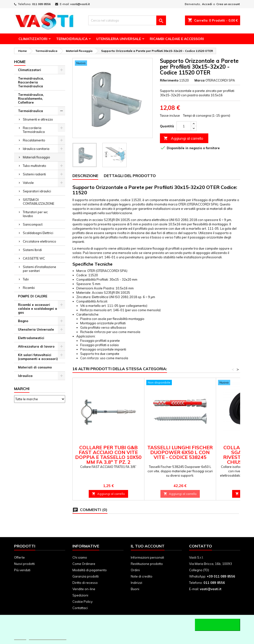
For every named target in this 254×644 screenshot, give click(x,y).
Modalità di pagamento (90, 570)
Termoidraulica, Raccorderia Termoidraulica (31, 82)
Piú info (20, 638)
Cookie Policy (83, 602)
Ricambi (29, 288)
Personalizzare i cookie (48, 638)
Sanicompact (33, 224)
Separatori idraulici (37, 191)
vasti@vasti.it (80, 4)
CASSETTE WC (34, 258)
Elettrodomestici (31, 338)
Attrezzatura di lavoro (36, 346)
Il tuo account (148, 546)
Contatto (201, 546)
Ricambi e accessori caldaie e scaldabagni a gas (38, 309)
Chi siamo (80, 557)
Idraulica (25, 376)
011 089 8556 (41, 4)
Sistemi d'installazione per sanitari (39, 269)
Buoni (135, 589)
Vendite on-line (84, 589)
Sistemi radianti (34, 174)
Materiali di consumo (35, 367)
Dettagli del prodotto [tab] (130, 176)
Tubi (26, 279)
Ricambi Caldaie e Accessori (177, 39)
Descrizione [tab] (85, 176)
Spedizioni (80, 595)
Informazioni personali (147, 557)
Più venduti (22, 570)
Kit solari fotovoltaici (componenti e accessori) (38, 357)
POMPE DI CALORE (33, 296)
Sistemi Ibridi (32, 250)
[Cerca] (127, 20)
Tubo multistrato (35, 166)
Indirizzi (136, 583)
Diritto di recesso (85, 583)
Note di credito (142, 576)
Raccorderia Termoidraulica (34, 130)
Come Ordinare (84, 564)
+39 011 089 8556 (221, 576)
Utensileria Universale (119, 39)
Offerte (19, 557)
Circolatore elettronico (39, 241)
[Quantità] (184, 126)
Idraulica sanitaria (36, 149)
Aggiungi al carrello (183, 138)
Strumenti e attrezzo (38, 119)
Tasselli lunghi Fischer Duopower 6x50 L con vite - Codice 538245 (180, 452)
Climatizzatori (33, 39)
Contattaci (80, 608)
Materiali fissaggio (36, 157)
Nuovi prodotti (24, 564)
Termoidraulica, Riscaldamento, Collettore (31, 98)
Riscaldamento (34, 140)
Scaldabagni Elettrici (38, 233)
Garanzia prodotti (86, 576)
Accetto (218, 625)
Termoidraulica (72, 39)
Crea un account (228, 4)
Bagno (23, 321)
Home (20, 62)
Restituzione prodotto (147, 564)
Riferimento (169, 80)
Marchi (22, 389)
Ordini (135, 570)
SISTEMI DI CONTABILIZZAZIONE (39, 202)
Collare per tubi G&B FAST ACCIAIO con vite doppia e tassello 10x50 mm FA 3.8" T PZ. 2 (108, 455)
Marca (200, 80)
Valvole (28, 183)
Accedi (207, 4)
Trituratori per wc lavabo (35, 214)
